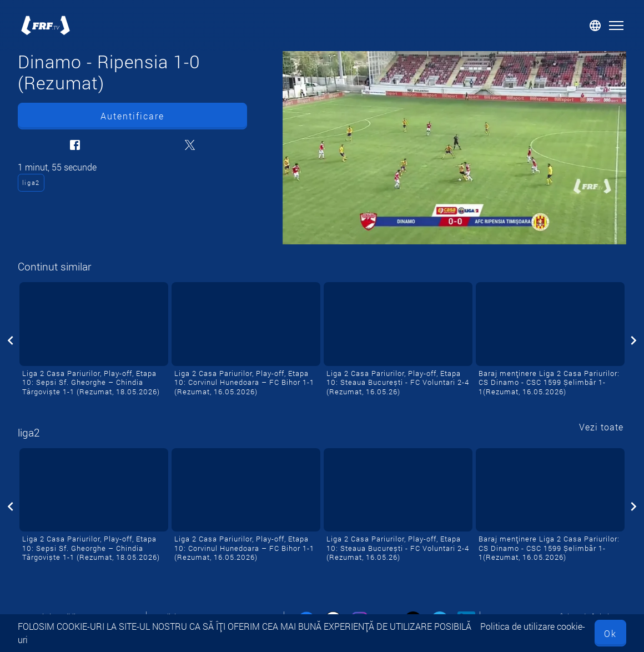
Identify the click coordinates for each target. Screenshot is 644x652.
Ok (610, 633)
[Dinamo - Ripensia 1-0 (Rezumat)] (454, 148)
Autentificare (132, 116)
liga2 (31, 182)
